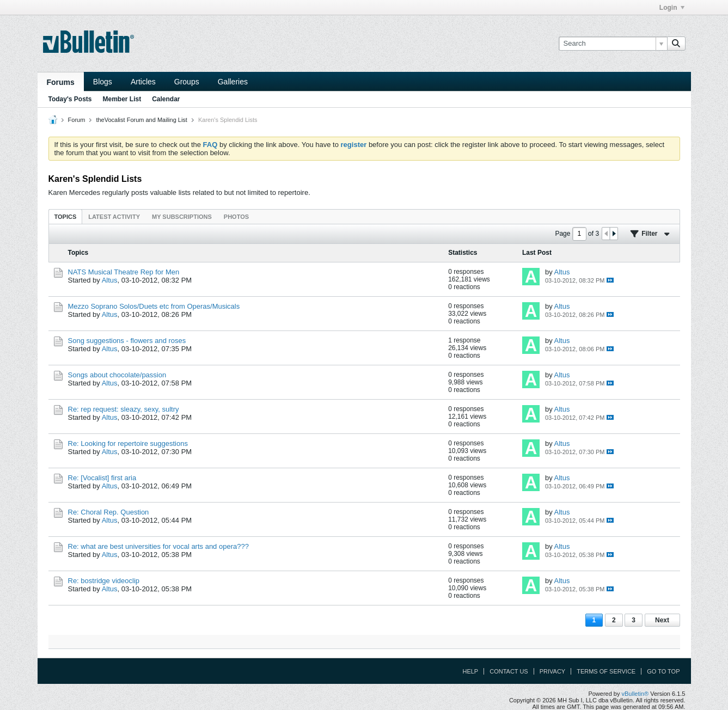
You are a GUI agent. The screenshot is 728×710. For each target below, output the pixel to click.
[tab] (66, 216)
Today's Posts (70, 99)
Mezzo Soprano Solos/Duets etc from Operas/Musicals (154, 306)
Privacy (552, 671)
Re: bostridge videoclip (104, 581)
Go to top (663, 671)
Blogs (103, 82)
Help (470, 671)
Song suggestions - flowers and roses (127, 341)
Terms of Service (606, 671)
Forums (61, 82)
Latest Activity (114, 217)
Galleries (233, 82)
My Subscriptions (182, 217)
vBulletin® (635, 694)
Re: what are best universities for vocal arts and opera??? (158, 546)
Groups (187, 82)
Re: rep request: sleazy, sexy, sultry (124, 409)
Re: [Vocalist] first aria (102, 478)
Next (662, 620)
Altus (110, 280)
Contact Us (509, 671)
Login (672, 8)
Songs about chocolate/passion (117, 375)
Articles (143, 82)
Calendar (166, 99)
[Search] (613, 44)
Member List (122, 99)
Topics (66, 217)
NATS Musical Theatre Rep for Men (124, 272)
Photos (236, 217)
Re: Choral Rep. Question (109, 512)
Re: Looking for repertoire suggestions (128, 443)
